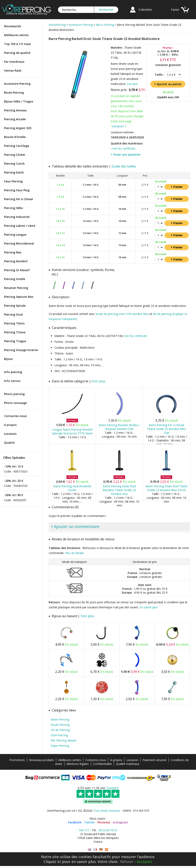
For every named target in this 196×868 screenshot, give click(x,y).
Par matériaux (14, 62)
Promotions (17, 760)
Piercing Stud (13, 314)
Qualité (9, 443)
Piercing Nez (13, 252)
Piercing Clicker (15, 155)
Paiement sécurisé (154, 760)
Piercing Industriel (17, 217)
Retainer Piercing (16, 288)
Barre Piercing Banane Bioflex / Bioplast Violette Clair (119, 427)
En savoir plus (149, 607)
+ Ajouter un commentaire (75, 527)
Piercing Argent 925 (18, 128)
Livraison (10, 434)
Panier (175, 10)
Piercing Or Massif (17, 270)
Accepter (145, 862)
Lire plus (132, 84)
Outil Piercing (59, 735)
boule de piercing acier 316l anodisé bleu (122, 314)
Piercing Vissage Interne (21, 350)
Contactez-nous (15, 416)
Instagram (120, 822)
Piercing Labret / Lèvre (20, 226)
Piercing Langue (15, 235)
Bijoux (8, 359)
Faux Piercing (13, 181)
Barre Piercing (60, 719)
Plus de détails (74, 553)
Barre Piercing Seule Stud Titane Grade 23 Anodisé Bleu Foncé (166, 488)
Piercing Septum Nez (19, 297)
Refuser (127, 862)
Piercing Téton (14, 323)
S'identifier (145, 10)
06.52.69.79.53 (108, 830)
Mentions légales (78, 764)
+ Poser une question (126, 154)
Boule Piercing (14, 93)
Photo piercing (14, 394)
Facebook (75, 822)
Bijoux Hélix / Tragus (19, 101)
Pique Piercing (60, 746)
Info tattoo (12, 381)
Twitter (89, 822)
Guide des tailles (124, 166)
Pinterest (104, 822)
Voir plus (99, 381)
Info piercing (13, 372)
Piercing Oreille (15, 279)
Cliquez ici (52, 862)
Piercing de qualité (17, 53)
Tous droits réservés (107, 811)
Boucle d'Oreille (15, 137)
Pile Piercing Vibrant (64, 740)
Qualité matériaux (128, 764)
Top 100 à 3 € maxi (17, 44)
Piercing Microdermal (19, 243)
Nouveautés (13, 26)
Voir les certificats (124, 148)
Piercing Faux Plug (17, 190)
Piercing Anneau (15, 110)
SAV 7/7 (84, 830)
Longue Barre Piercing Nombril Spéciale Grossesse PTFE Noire (72, 431)
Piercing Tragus (15, 341)
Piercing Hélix (13, 208)
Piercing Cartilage (17, 146)
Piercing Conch (14, 164)
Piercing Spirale (15, 306)
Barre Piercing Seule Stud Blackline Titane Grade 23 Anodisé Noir (119, 490)
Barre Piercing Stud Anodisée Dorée (72, 488)
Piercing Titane (15, 332)
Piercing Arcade (15, 119)
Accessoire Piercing (17, 84)
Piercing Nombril (16, 261)
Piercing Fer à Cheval (18, 199)
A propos (10, 425)
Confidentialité (102, 764)
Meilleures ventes (16, 35)
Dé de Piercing (60, 730)
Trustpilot (112, 788)
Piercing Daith (14, 172)
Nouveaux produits (42, 760)
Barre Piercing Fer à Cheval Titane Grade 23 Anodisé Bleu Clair (166, 429)
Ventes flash (13, 71)
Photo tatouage (15, 403)
